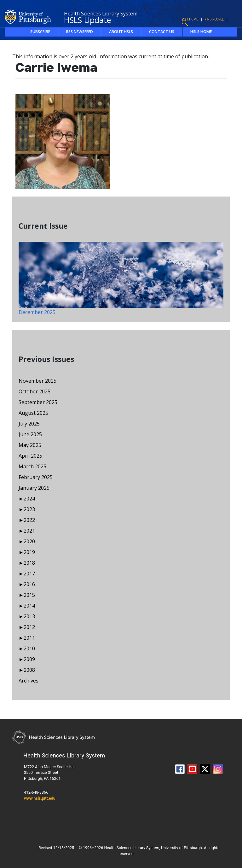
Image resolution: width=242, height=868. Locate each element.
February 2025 (36, 477)
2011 (29, 638)
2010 (29, 648)
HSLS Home (201, 32)
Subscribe (40, 32)
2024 (29, 499)
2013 (29, 616)
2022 (29, 520)
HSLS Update (87, 20)
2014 (29, 606)
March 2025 (32, 466)
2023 (29, 509)
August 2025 (33, 413)
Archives (29, 681)
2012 (29, 627)
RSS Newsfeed (80, 32)
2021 (29, 531)
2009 (29, 659)
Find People (214, 19)
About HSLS (121, 32)
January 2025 (34, 488)
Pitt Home (190, 19)
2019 (29, 552)
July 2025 (29, 424)
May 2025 (30, 445)
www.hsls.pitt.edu (40, 798)
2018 (29, 563)
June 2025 (30, 434)
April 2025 (30, 456)
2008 (29, 670)
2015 (29, 595)
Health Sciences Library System (101, 14)
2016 (29, 584)
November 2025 (37, 381)
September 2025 (38, 402)
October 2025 (35, 391)
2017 (29, 574)
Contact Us (162, 32)
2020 (29, 541)
